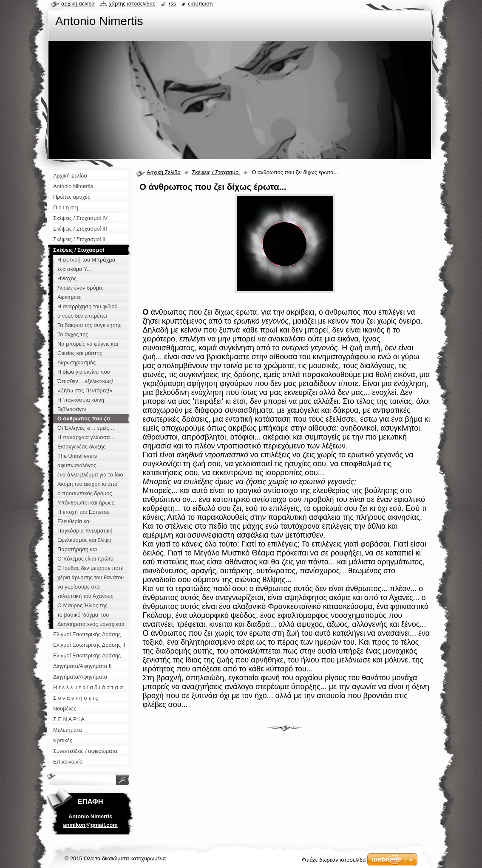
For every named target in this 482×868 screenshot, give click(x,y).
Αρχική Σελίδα (164, 172)
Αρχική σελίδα (78, 4)
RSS (172, 4)
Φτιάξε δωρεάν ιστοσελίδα (334, 860)
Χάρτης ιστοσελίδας (132, 4)
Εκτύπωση (200, 4)
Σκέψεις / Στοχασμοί (215, 172)
